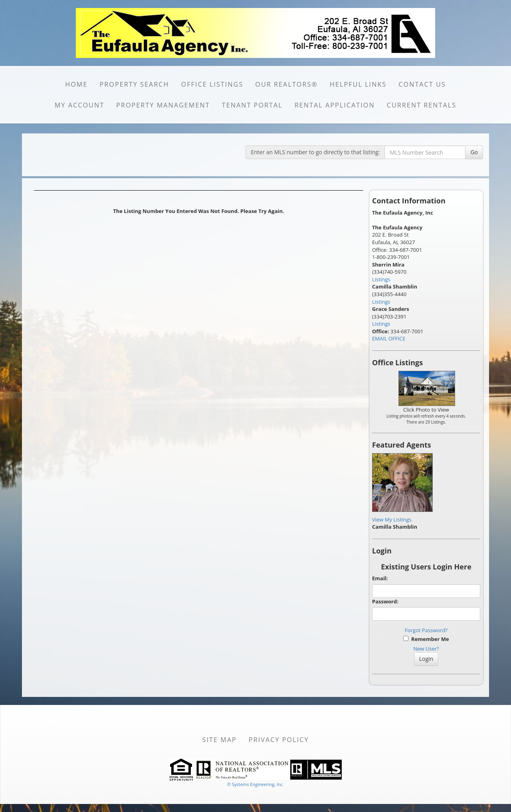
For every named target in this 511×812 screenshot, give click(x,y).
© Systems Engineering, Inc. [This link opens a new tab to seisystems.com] (255, 784)
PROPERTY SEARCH (135, 84)
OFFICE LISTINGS (212, 84)
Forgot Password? (426, 630)
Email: (380, 578)
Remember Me (426, 639)
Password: (385, 601)
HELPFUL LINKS (358, 84)
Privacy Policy (279, 740)
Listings (381, 279)
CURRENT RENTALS (422, 105)
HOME (76, 84)
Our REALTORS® (286, 84)
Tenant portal (252, 105)
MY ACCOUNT (79, 105)
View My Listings (392, 519)
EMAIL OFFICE (389, 338)
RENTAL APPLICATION (335, 105)
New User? (426, 649)
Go (474, 152)
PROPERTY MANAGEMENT (163, 105)
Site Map (220, 740)
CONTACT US (422, 84)
